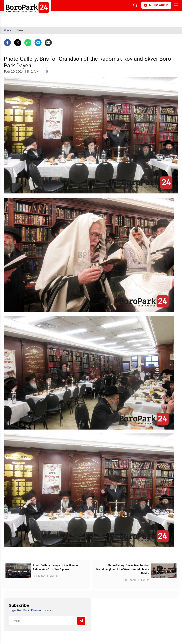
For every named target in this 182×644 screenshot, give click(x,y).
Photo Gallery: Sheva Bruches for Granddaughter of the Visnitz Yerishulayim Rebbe (122, 569)
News (20, 30)
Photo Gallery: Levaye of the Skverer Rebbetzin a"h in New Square (56, 567)
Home (7, 30)
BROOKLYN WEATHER (39, 17)
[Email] (47, 621)
